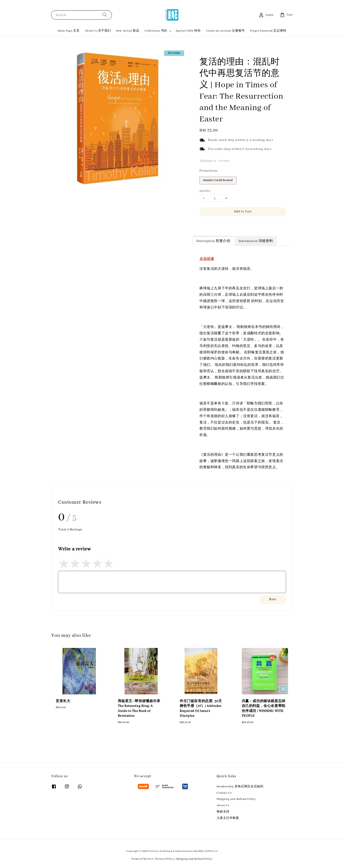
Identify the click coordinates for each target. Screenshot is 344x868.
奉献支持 (223, 812)
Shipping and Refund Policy (236, 799)
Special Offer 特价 (188, 31)
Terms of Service (142, 859)
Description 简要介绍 (213, 241)
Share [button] (206, 224)
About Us (223, 805)
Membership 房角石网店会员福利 (240, 787)
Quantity (205, 191)
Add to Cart (243, 212)
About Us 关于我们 (98, 31)
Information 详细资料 (256, 241)
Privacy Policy (165, 859)
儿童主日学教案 (228, 818)
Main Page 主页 (69, 31)
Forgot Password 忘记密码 (268, 31)
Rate (273, 599)
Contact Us (224, 793)
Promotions (209, 171)
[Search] (105, 15)
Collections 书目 (156, 31)
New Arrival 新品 (128, 31)
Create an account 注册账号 (226, 31)
